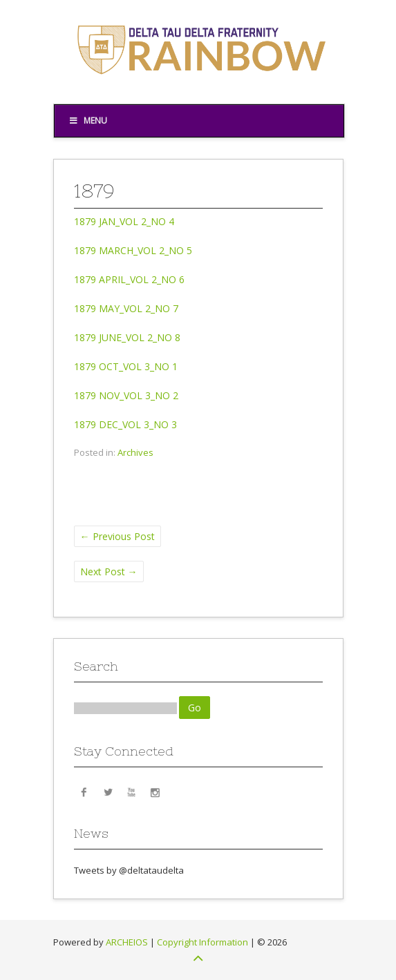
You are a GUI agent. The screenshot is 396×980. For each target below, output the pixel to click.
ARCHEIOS (127, 942)
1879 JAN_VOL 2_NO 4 (124, 221)
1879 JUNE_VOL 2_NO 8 (127, 337)
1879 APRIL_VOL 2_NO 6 (129, 279)
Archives (135, 452)
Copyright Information (202, 942)
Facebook (84, 791)
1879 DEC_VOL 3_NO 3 (125, 424)
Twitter (108, 791)
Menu (88, 121)
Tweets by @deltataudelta (129, 870)
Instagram (155, 791)
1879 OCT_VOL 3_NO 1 (126, 366)
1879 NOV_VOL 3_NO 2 (126, 395)
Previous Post (117, 536)
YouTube (131, 791)
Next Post (109, 571)
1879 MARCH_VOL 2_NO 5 (133, 250)
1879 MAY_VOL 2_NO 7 (126, 308)
